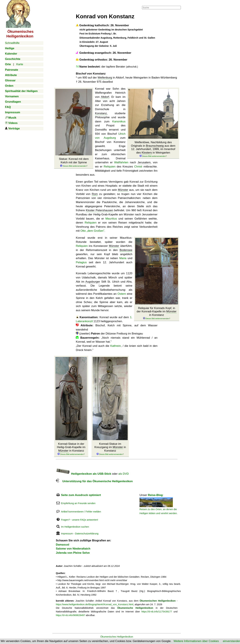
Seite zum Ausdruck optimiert (81, 495)
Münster (123, 190)
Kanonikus (119, 121)
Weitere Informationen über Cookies (196, 641)
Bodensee (126, 250)
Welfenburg (105, 78)
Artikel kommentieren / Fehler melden (81, 512)
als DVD (123, 474)
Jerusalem (144, 162)
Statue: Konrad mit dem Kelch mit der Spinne (74, 162)
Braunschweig (155, 146)
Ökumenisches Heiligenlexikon (117, 637)
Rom (95, 194)
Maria (123, 258)
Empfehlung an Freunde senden (78, 503)
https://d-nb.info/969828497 (70, 615)
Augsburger (93, 282)
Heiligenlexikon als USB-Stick (83, 474)
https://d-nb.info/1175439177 (157, 612)
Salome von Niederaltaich (73, 549)
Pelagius (81, 262)
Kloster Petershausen (99, 210)
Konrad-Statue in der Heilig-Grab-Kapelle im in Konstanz (71, 449)
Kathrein (116, 346)
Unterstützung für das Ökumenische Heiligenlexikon (94, 481)
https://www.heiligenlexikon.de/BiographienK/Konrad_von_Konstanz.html (95, 604)
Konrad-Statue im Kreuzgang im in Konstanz (110, 449)
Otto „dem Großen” (92, 231)
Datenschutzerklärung (87, 534)
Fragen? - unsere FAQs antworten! (79, 520)
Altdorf (105, 97)
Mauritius (111, 219)
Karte (20, 64)
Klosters (147, 153)
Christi (138, 167)
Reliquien (110, 167)
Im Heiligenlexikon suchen (75, 527)
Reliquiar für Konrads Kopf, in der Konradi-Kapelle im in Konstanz (157, 313)
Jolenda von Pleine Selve (73, 553)
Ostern (122, 294)
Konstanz (101, 113)
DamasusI (62, 545)
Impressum (67, 534)
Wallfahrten (121, 162)
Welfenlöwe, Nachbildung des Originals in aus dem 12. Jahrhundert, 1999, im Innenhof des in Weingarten (153, 149)
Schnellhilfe (12, 43)
